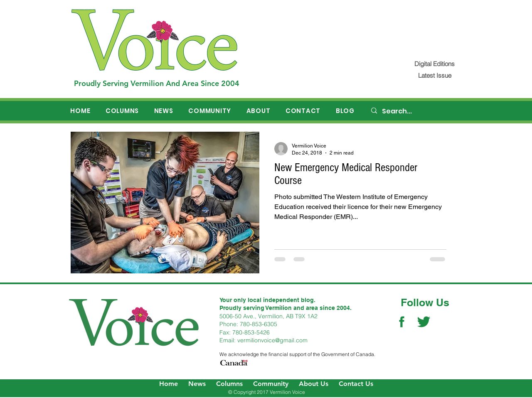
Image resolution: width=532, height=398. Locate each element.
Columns (229, 384)
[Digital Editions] (435, 64)
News (197, 384)
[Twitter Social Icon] (424, 322)
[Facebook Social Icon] (402, 322)
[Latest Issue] (435, 75)
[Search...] (416, 111)
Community (271, 384)
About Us (314, 384)
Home (169, 384)
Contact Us (356, 384)
